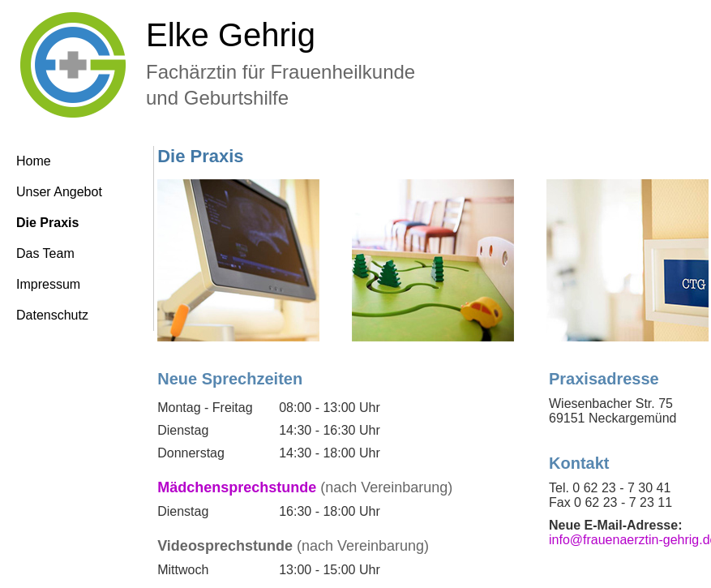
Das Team (45, 253)
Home (34, 161)
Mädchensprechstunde (237, 487)
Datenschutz (52, 315)
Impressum (48, 284)
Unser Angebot (59, 192)
